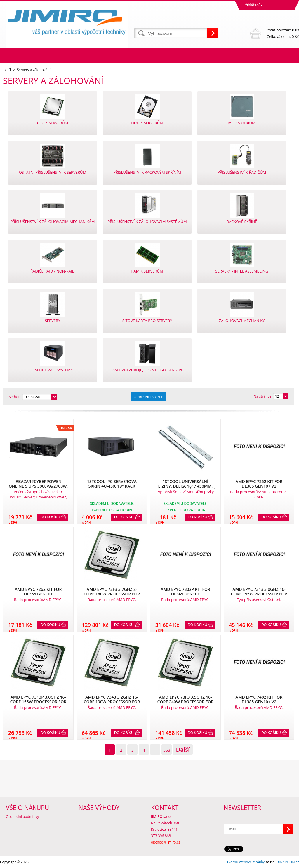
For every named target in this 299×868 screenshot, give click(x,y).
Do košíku (50, 517)
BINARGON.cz (288, 862)
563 (167, 750)
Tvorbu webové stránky (246, 862)
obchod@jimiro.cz (166, 842)
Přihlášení (252, 5)
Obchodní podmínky (22, 817)
